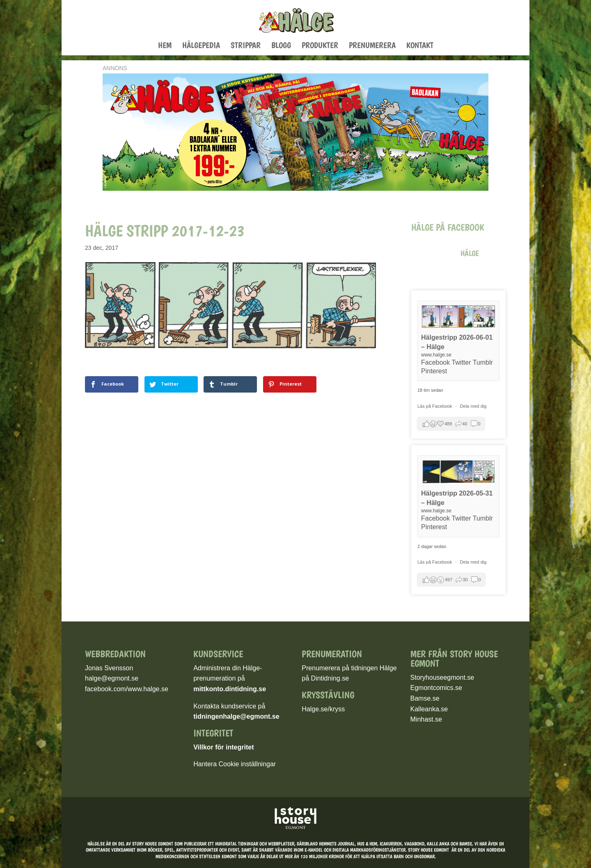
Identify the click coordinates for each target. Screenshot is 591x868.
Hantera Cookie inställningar (235, 764)
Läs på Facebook (435, 406)
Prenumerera (372, 46)
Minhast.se (426, 719)
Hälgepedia (201, 46)
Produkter (320, 46)
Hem (165, 46)
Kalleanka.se (429, 709)
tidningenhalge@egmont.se (236, 716)
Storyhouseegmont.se (442, 677)
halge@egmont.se (112, 678)
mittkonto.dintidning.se (230, 689)
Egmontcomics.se (436, 688)
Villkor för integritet (223, 747)
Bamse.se (425, 698)
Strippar (246, 46)
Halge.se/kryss (323, 709)
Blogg (281, 46)
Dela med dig (473, 406)
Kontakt (420, 46)
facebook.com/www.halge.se (127, 689)
